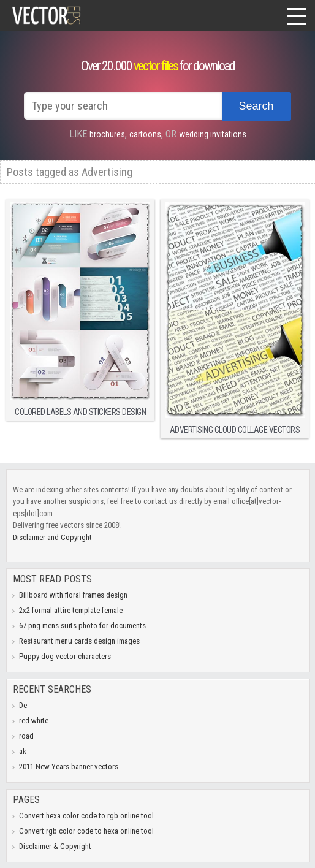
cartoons (145, 134)
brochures (107, 134)
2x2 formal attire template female (71, 610)
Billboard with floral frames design (73, 595)
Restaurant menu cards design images (79, 641)
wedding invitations (213, 134)
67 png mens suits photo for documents (82, 626)
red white (34, 721)
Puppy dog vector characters (65, 656)
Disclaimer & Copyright (55, 846)
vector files (156, 66)
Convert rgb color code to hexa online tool (86, 831)
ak (23, 751)
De (23, 705)
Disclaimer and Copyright (52, 537)
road (26, 736)
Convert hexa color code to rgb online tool (86, 816)
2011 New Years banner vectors (69, 767)
